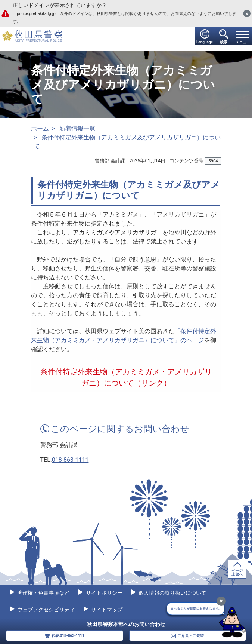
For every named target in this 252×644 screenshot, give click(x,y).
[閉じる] (247, 13)
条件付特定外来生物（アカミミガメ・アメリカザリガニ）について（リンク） (126, 377)
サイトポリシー (103, 593)
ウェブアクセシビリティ (45, 610)
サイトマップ (106, 610)
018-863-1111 (70, 460)
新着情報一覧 (77, 128)
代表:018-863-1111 (68, 636)
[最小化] (221, 601)
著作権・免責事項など (43, 593)
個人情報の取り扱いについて (172, 593)
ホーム (40, 128)
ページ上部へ (237, 572)
